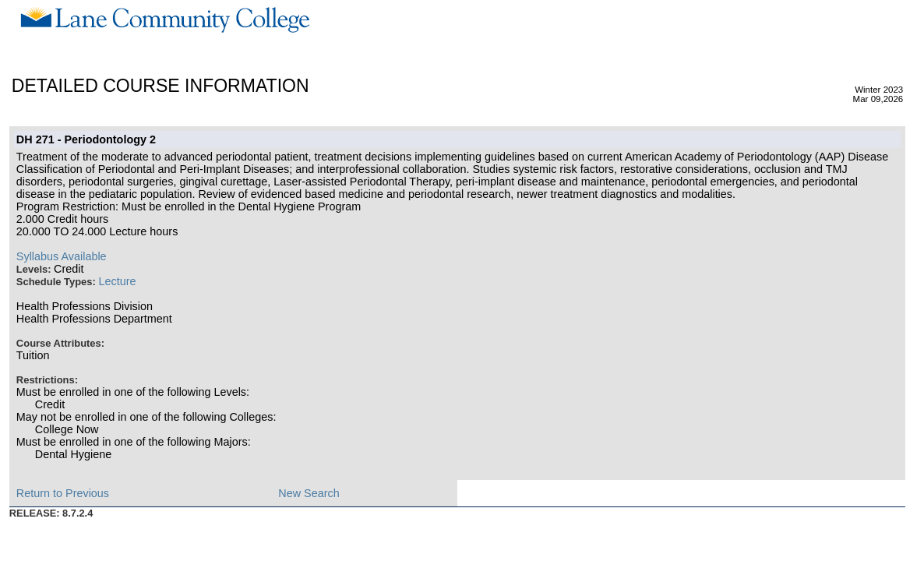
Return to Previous (63, 493)
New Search (309, 493)
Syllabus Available (62, 256)
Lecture (117, 281)
